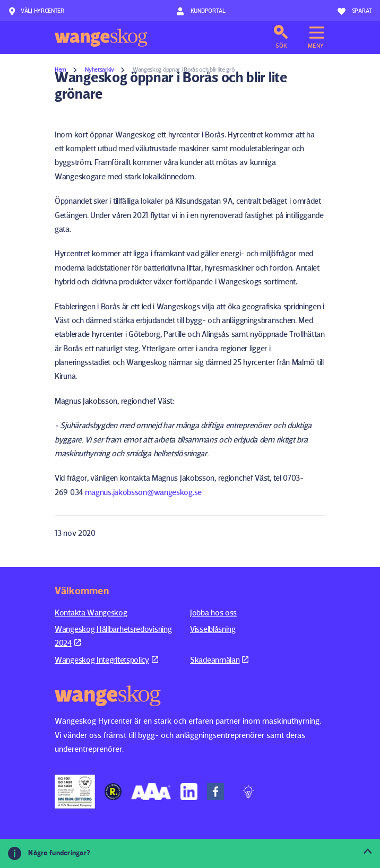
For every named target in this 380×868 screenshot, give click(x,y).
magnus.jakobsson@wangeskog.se (143, 492)
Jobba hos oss (213, 613)
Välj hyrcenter (36, 11)
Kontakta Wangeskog (91, 613)
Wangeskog (101, 38)
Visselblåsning (213, 629)
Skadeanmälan (219, 660)
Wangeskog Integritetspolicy (106, 660)
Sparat (355, 11)
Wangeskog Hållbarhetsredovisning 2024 (113, 636)
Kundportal (201, 11)
